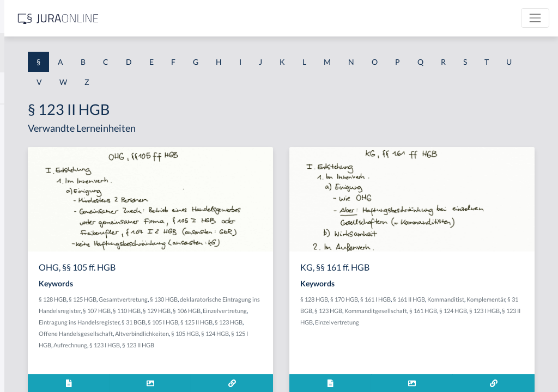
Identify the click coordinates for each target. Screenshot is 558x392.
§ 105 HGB (263, 356)
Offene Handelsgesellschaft (290, 345)
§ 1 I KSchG (28, 336)
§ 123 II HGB (278, 368)
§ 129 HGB (252, 322)
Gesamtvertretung (278, 299)
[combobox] (87, 53)
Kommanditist (404, 311)
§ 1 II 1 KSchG (32, 361)
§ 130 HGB (319, 299)
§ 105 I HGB (318, 333)
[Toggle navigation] (535, 18)
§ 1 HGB (23, 189)
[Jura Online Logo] (228, 18)
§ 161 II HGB (494, 299)
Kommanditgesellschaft (417, 322)
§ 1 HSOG (25, 214)
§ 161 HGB (464, 322)
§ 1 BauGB (26, 140)
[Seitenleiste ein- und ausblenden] (157, 17)
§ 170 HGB (429, 299)
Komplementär (444, 311)
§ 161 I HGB (460, 299)
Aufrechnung (210, 368)
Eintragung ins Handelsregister (234, 333)
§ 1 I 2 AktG (28, 263)
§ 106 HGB (282, 322)
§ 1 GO (20, 165)
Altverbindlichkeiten (220, 356)
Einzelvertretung (320, 322)
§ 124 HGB (293, 356)
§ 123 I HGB (245, 368)
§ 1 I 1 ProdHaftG (38, 238)
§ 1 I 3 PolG (28, 312)
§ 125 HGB (237, 299)
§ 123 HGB (237, 345)
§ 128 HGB (207, 299)
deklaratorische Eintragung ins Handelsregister (255, 311)
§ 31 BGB (288, 333)
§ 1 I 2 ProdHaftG (38, 287)
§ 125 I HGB (325, 356)
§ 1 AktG (23, 116)
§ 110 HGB (222, 322)
